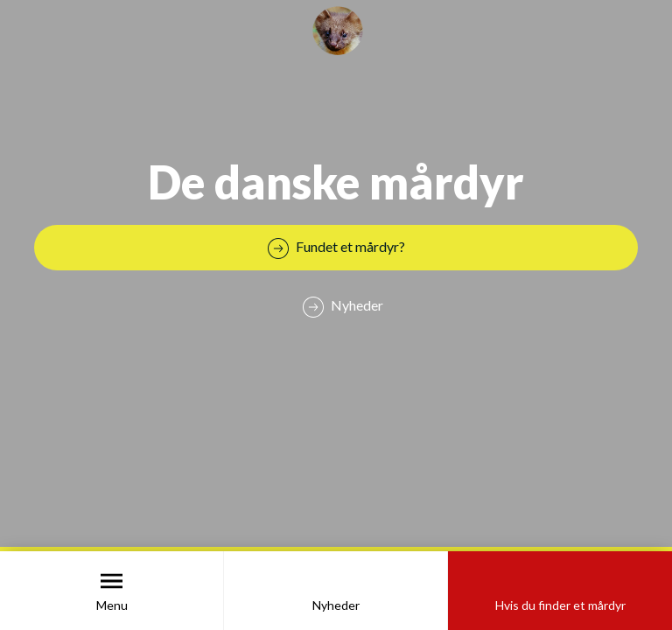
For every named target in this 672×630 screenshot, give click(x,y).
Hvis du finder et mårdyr (560, 605)
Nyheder (336, 605)
